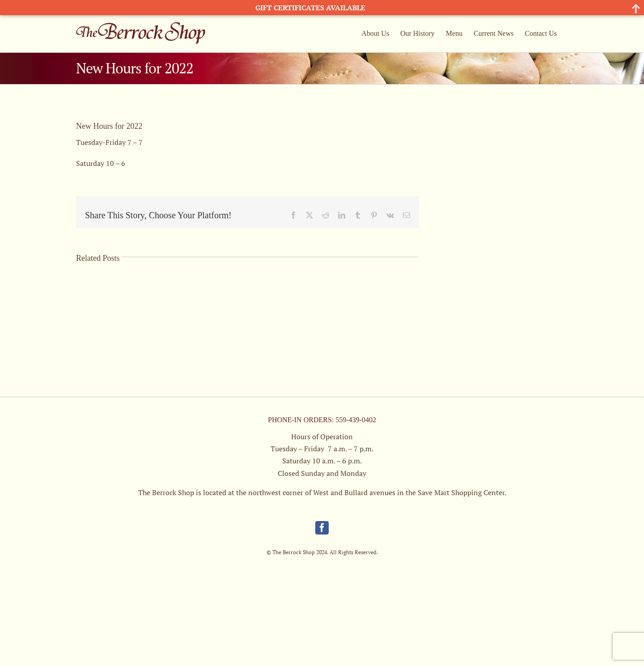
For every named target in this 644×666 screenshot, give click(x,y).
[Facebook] (322, 528)
